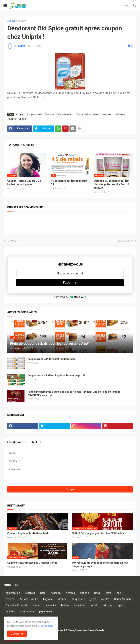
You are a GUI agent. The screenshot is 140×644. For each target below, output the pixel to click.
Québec (12, 119)
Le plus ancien (126, 241)
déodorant (107, 114)
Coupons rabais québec (87, 114)
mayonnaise (27, 611)
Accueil (11, 21)
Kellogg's (56, 593)
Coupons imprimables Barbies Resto (28, 533)
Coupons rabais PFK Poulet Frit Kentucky (51, 359)
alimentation (13, 593)
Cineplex (30, 593)
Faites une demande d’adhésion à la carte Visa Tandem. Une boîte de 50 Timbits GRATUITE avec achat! (74, 393)
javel (93, 599)
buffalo (94, 605)
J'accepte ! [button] (17, 634)
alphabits (51, 605)
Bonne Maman (122, 599)
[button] (5, 6)
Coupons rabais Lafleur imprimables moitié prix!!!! (57, 375)
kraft (108, 593)
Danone (84, 593)
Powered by (70, 297)
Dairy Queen (78, 599)
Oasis (97, 593)
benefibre (79, 605)
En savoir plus (45, 626)
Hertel (37, 605)
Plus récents (13, 241)
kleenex (62, 599)
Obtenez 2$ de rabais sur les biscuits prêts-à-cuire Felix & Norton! (112, 185)
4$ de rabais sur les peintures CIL (69, 183)
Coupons (49, 114)
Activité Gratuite (29, 599)
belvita (65, 605)
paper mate (46, 611)
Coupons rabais (65, 114)
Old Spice (120, 114)
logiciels (10, 611)
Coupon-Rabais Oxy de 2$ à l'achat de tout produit (24, 183)
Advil (119, 593)
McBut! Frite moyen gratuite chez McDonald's (98, 533)
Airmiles (70, 593)
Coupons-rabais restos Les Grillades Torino (32, 563)
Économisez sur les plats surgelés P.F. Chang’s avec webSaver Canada (64, 630)
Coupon (23, 21)
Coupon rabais (34, 114)
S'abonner (70, 283)
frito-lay (108, 605)
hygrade (48, 599)
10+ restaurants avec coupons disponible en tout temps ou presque (100, 564)
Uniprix (22, 119)
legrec (121, 605)
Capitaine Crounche (17, 605)
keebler (105, 599)
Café (43, 593)
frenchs (10, 599)
